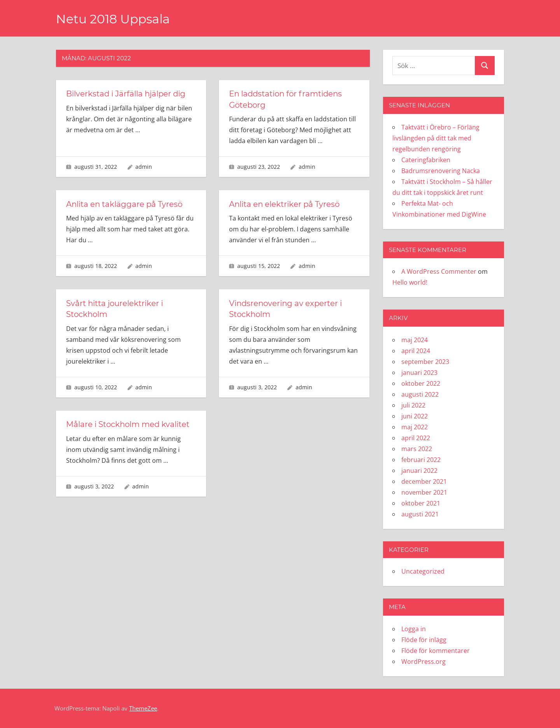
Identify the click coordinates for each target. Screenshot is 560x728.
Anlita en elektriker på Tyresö (285, 203)
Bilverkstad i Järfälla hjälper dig (127, 94)
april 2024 (416, 351)
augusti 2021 (420, 514)
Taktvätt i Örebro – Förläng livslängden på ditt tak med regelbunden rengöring (436, 138)
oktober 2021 (421, 503)
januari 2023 (419, 373)
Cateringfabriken (426, 160)
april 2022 (416, 438)
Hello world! (410, 282)
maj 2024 (415, 340)
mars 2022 (417, 449)
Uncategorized (423, 571)
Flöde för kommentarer (436, 651)
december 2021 (424, 481)
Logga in (414, 629)
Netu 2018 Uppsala (114, 19)
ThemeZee (143, 708)
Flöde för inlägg (424, 640)
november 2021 (424, 492)
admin (144, 166)
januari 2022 (419, 471)
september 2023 (425, 362)
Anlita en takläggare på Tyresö (125, 203)
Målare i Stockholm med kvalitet (129, 423)
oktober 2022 (421, 383)
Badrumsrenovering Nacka (441, 171)
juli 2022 (413, 405)
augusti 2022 (420, 394)
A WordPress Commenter (439, 271)
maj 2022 (415, 427)
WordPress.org (423, 661)
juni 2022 (415, 416)
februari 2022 (421, 460)
